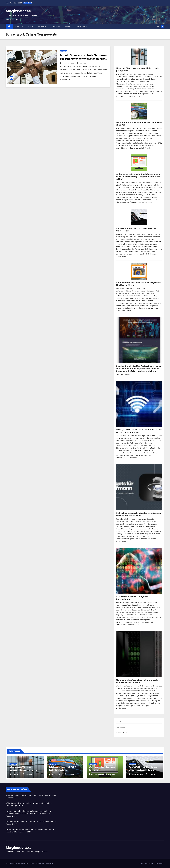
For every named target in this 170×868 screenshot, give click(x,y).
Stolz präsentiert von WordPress (17, 863)
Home (119, 721)
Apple (67, 26)
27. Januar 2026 (98, 774)
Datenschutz (122, 733)
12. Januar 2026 (138, 774)
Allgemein (64, 51)
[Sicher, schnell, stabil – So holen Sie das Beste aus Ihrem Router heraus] (139, 404)
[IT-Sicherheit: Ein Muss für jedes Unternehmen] (139, 571)
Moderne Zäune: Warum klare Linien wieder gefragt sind (22, 770)
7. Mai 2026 (16, 774)
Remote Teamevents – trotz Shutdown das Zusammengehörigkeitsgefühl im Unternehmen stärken (83, 59)
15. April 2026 (57, 774)
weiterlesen (134, 96)
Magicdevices (18, 11)
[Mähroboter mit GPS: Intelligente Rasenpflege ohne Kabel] (139, 111)
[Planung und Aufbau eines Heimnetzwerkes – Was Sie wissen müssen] (139, 654)
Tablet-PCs (81, 26)
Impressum (121, 727)
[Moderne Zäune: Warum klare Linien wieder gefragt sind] (139, 57)
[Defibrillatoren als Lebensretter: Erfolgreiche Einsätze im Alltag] (139, 271)
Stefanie (81, 63)
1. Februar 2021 (68, 63)
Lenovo (56, 26)
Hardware (53, 764)
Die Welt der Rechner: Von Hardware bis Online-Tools (143, 770)
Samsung (43, 26)
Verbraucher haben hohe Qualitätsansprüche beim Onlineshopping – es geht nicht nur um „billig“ (138, 177)
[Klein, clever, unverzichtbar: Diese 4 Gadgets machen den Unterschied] (139, 487)
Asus (31, 26)
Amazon (19, 26)
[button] (158, 26)
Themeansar (49, 863)
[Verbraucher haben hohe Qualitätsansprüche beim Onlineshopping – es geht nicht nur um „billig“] (139, 163)
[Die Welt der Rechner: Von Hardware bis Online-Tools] (139, 217)
